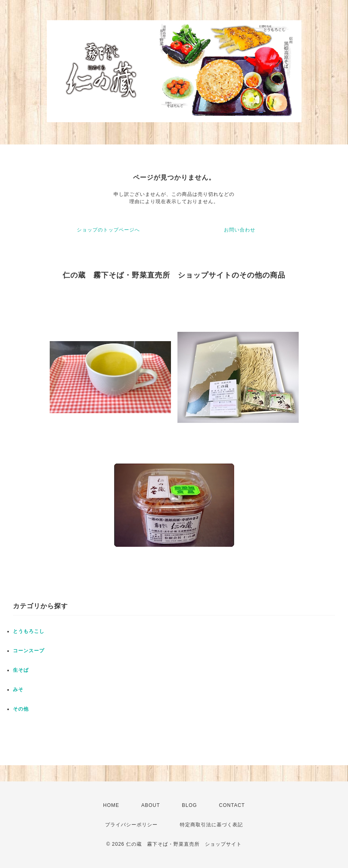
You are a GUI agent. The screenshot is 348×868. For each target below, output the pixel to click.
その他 (21, 709)
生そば (21, 670)
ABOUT (150, 805)
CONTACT (232, 805)
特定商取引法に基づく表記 (211, 825)
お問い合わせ (240, 230)
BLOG (189, 805)
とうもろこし (29, 631)
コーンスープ (29, 651)
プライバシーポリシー (131, 825)
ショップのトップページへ (108, 230)
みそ (18, 690)
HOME (111, 805)
